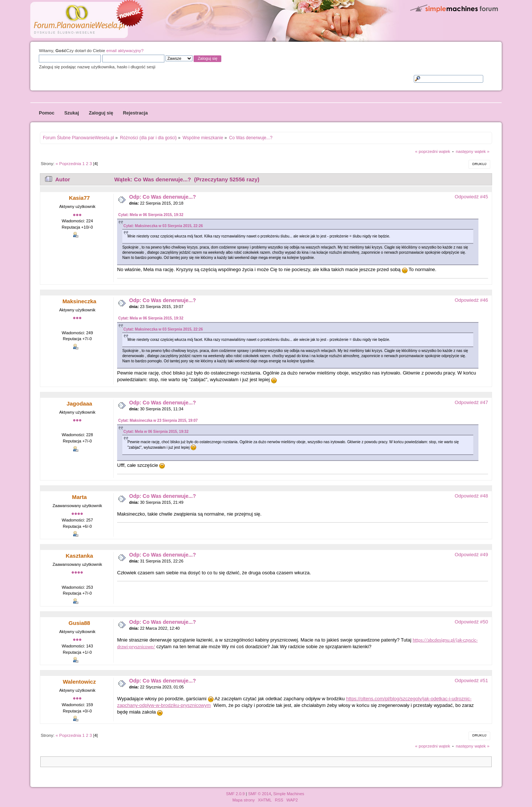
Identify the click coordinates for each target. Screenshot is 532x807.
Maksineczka (79, 301)
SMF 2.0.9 (236, 794)
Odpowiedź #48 (471, 496)
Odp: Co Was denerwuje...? (163, 197)
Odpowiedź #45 (471, 197)
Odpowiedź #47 (471, 402)
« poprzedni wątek (433, 151)
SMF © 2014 (259, 794)
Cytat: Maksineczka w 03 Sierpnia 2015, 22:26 (163, 226)
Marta (79, 497)
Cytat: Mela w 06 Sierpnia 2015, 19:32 (151, 215)
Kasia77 (79, 198)
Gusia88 (79, 623)
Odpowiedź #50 (471, 622)
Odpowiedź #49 (471, 555)
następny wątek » (473, 151)
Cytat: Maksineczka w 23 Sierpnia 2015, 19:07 (158, 420)
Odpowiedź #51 (471, 681)
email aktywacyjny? (125, 50)
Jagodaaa (79, 403)
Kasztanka (79, 556)
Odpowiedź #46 (471, 300)
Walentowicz (79, 682)
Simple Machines (289, 794)
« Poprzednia (69, 163)
